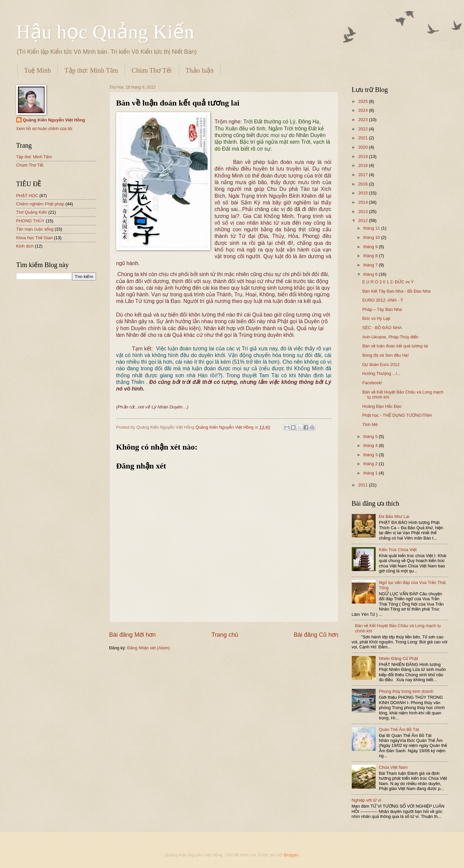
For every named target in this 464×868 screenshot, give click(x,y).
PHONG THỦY (31, 221)
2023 (363, 120)
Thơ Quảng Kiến (32, 212)
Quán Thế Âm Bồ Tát (399, 729)
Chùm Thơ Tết (152, 70)
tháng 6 (371, 274)
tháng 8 (371, 256)
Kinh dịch (25, 246)
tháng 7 (371, 265)
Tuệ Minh (38, 70)
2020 (363, 147)
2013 (363, 212)
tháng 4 (371, 445)
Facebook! (372, 383)
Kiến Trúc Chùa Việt (398, 550)
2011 (363, 485)
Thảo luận (200, 70)
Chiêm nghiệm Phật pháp (40, 204)
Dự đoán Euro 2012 (381, 364)
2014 (363, 202)
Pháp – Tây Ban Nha (382, 309)
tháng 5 (371, 436)
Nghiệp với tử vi (367, 800)
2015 (363, 193)
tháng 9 (371, 247)
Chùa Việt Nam (393, 767)
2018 (363, 165)
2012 (363, 220)
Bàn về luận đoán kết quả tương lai (395, 346)
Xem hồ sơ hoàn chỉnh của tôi (44, 129)
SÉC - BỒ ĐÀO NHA (382, 328)
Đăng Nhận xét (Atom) (148, 648)
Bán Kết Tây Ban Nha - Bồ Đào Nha (396, 291)
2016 (363, 184)
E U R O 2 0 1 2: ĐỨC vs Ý (388, 282)
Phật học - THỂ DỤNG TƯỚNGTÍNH (397, 415)
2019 (363, 156)
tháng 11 (372, 228)
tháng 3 (371, 455)
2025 (363, 101)
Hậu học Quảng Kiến (105, 32)
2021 (363, 138)
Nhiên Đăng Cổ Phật (399, 658)
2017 (363, 175)
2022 (363, 129)
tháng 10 (372, 237)
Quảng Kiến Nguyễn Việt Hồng (54, 120)
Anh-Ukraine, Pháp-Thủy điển (390, 337)
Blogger (291, 855)
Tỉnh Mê (370, 425)
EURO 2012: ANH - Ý (383, 300)
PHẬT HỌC (27, 196)
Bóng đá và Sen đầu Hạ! (386, 355)
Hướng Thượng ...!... (381, 373)
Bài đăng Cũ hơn (316, 635)
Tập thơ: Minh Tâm (91, 70)
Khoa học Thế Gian (35, 238)
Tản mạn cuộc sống (35, 229)
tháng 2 (371, 464)
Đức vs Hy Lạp (376, 318)
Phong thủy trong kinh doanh (406, 691)
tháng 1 (371, 473)
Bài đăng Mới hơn (133, 635)
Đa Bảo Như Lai (394, 516)
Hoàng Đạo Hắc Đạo (382, 406)
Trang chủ (225, 635)
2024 (363, 110)
